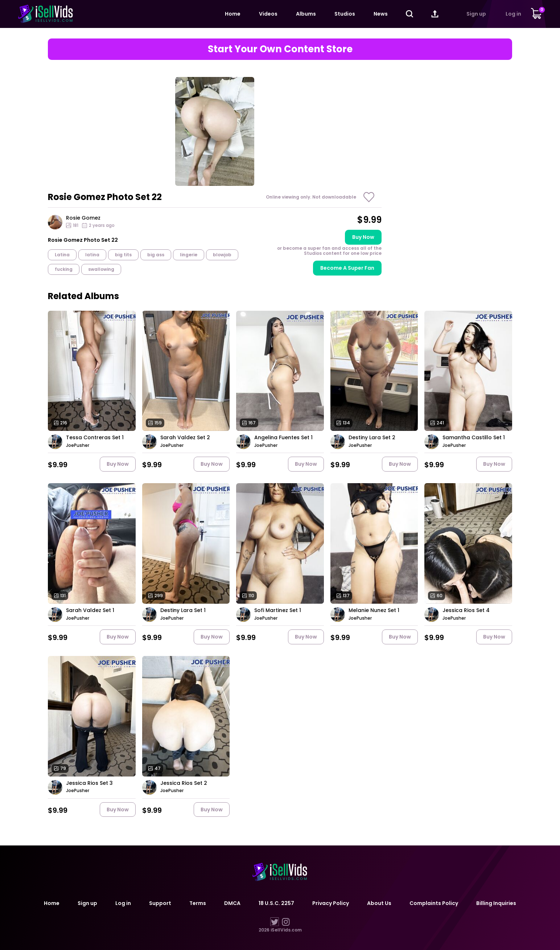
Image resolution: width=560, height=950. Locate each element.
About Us (379, 903)
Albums (306, 14)
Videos (268, 14)
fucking (64, 269)
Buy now (363, 237)
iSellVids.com (286, 930)
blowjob (222, 255)
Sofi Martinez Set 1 (278, 610)
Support (160, 903)
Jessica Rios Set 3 (89, 783)
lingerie (189, 255)
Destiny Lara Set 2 (372, 438)
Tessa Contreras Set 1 (95, 438)
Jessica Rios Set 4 (466, 610)
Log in (513, 14)
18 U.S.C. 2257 (276, 903)
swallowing (101, 269)
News (381, 14)
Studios (345, 14)
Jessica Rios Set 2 (184, 783)
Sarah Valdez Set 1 (90, 610)
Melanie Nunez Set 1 (374, 610)
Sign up (476, 14)
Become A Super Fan (347, 268)
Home (233, 14)
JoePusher (78, 445)
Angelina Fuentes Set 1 (283, 438)
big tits (123, 255)
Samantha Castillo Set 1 (474, 438)
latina (92, 255)
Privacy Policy (331, 903)
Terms (198, 903)
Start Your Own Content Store (280, 49)
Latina (62, 255)
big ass (156, 255)
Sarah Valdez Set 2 (185, 438)
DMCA (232, 903)
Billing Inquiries (496, 903)
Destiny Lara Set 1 (183, 610)
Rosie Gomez (83, 218)
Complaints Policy (434, 903)
